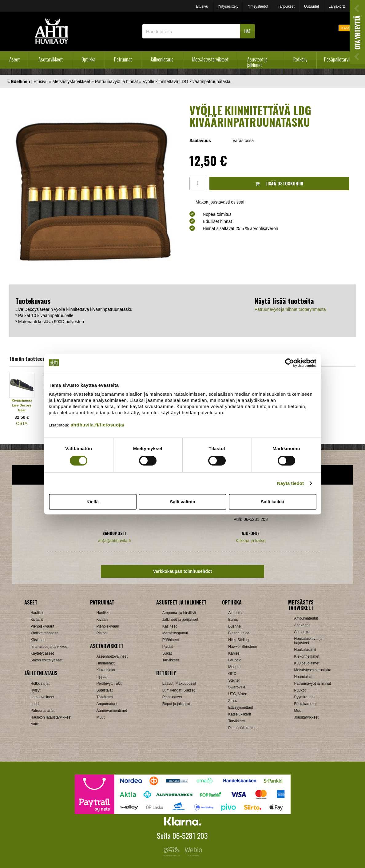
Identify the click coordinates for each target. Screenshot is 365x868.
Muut (100, 717)
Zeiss (233, 701)
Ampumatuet (107, 704)
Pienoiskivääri (108, 626)
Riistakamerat (305, 704)
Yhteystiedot (258, 6)
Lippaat (102, 677)
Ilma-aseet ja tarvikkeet (49, 647)
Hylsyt (36, 690)
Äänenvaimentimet (111, 711)
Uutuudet (312, 6)
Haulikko (103, 613)
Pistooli (102, 633)
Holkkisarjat (40, 684)
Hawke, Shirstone (243, 647)
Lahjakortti (337, 6)
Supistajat (104, 690)
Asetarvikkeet (51, 59)
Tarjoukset (286, 6)
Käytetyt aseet (42, 653)
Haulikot (37, 613)
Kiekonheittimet (307, 656)
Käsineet (170, 626)
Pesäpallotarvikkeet (341, 59)
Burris (233, 620)
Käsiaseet (39, 640)
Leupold (235, 660)
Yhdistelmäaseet (44, 633)
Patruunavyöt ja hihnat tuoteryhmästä (290, 309)
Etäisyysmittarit (241, 707)
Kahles (234, 653)
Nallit (35, 724)
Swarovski (237, 687)
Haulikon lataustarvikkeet (51, 717)
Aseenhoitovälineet (112, 656)
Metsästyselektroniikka (313, 670)
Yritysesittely (228, 6)
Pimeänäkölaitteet (243, 728)
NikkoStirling (238, 640)
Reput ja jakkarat (176, 704)
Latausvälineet (42, 697)
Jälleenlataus (162, 59)
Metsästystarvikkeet (210, 59)
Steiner (234, 680)
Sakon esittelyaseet (46, 660)
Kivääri (102, 620)
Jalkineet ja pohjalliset (180, 620)
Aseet (14, 59)
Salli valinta (182, 502)
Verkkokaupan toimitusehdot (182, 571)
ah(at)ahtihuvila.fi (115, 541)
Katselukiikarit (240, 714)
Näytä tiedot (290, 483)
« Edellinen (19, 81)
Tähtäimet (104, 697)
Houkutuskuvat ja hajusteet (308, 641)
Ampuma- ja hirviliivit (179, 613)
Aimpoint (235, 613)
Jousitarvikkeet (306, 717)
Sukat (167, 653)
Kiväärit (37, 620)
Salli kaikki (273, 502)
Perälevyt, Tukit (109, 684)
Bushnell (235, 626)
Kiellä (93, 502)
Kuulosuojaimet (307, 663)
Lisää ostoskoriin (279, 183)
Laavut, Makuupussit (179, 684)
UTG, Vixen (238, 694)
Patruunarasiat (42, 711)
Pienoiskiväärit (42, 626)
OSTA (22, 423)
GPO (232, 674)
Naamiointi (303, 677)
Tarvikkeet (171, 660)
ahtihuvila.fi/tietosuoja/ (98, 425)
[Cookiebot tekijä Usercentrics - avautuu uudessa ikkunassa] (290, 363)
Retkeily (300, 59)
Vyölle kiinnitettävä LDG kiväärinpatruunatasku (187, 81)
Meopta (234, 667)
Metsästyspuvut (175, 633)
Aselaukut (302, 632)
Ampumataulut (306, 618)
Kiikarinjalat (106, 670)
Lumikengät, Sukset (179, 690)
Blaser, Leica (239, 633)
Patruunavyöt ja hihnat (116, 81)
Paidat (168, 647)
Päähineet (171, 640)
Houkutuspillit (305, 650)
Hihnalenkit (105, 663)
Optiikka (88, 59)
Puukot (300, 690)
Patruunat (123, 59)
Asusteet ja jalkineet (257, 62)
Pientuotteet (172, 697)
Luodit (36, 704)
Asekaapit (302, 625)
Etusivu (202, 6)
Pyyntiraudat (305, 697)
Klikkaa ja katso (250, 541)
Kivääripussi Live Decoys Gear (22, 405)
